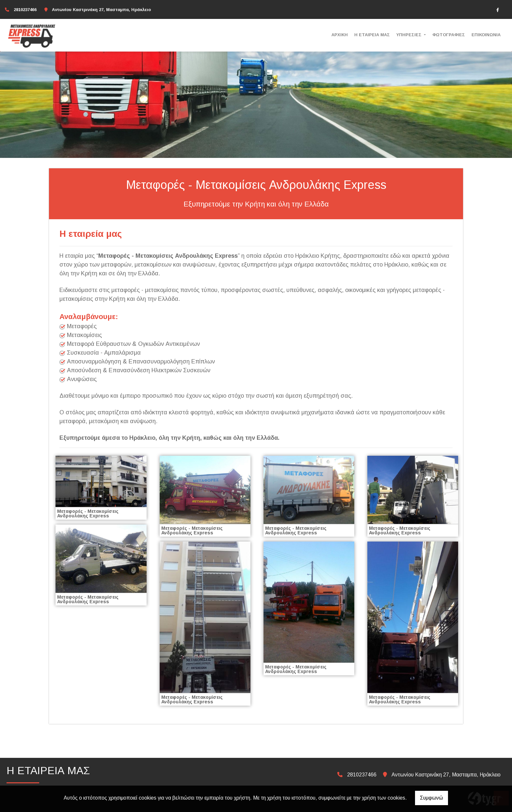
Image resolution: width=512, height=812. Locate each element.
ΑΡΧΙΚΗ (340, 35)
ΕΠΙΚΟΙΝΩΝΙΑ (486, 35)
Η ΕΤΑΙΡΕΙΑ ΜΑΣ (372, 35)
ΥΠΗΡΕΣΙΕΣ (410, 35)
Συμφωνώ (432, 798)
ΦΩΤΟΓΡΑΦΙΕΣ (449, 35)
